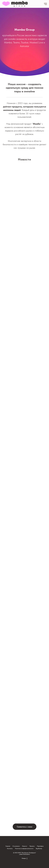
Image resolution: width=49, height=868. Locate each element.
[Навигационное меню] (45, 4)
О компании (16, 846)
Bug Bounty (39, 849)
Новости (25, 846)
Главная (8, 846)
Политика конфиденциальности (24, 849)
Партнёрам (40, 846)
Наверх (24, 858)
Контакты (10, 849)
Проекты (32, 846)
